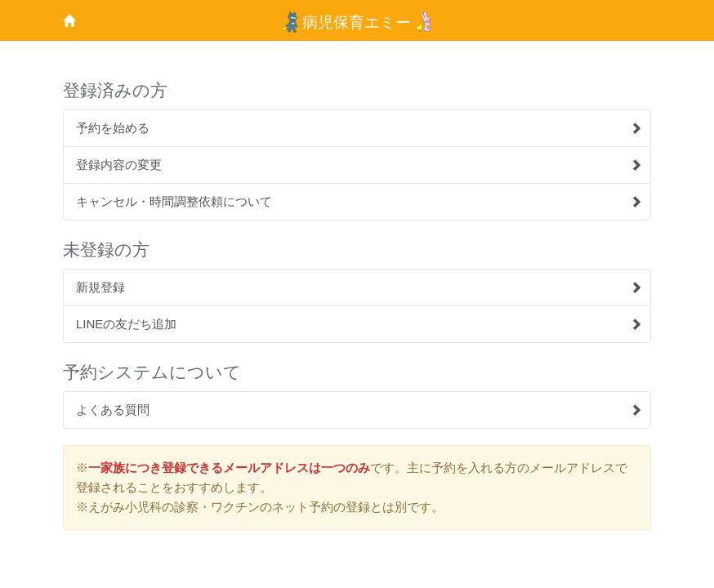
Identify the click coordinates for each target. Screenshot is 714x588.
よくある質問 (359, 410)
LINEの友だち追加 (359, 324)
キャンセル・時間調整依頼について (359, 201)
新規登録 (359, 287)
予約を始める (359, 128)
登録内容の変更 (359, 165)
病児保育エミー (357, 22)
